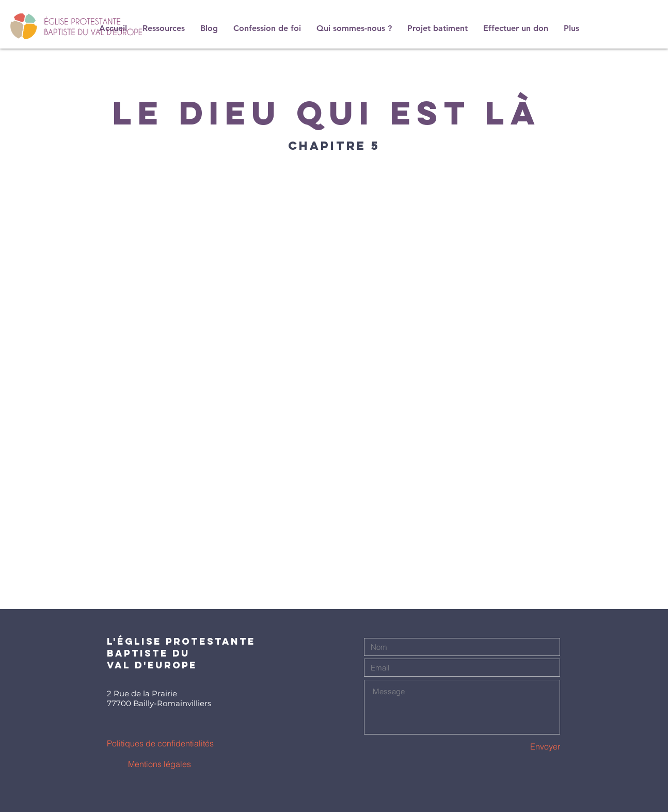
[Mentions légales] (159, 764)
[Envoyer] (523, 747)
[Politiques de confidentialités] (160, 743)
